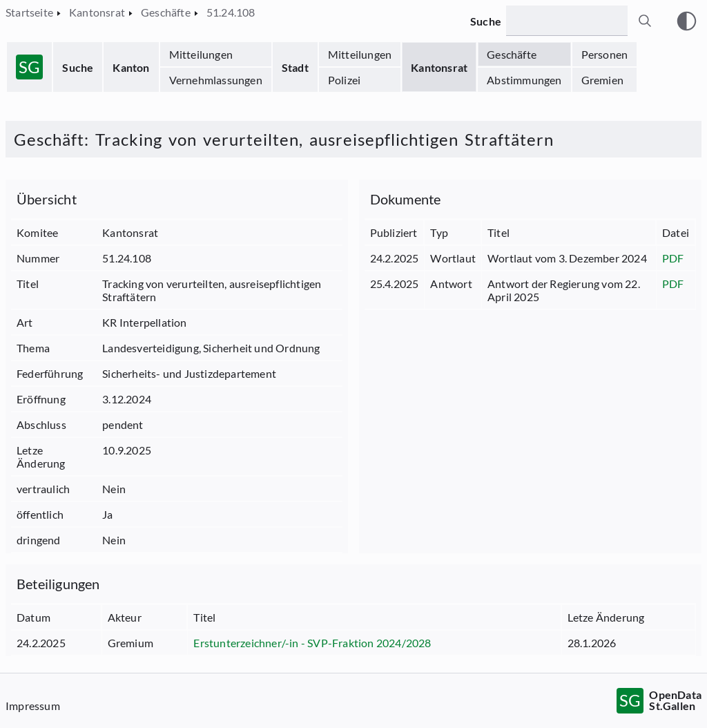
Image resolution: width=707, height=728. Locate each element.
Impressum (33, 706)
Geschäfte (512, 54)
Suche (78, 67)
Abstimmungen (524, 80)
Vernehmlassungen (216, 80)
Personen (605, 54)
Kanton (131, 67)
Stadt (295, 67)
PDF (673, 258)
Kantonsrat (439, 67)
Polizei (344, 80)
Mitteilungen (201, 54)
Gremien (602, 80)
